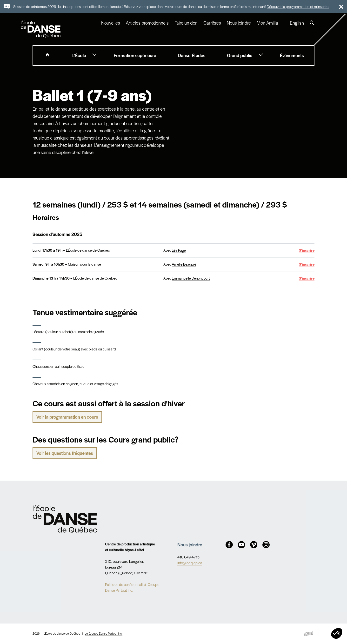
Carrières (212, 23)
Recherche (312, 23)
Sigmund (308, 634)
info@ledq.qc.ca (190, 563)
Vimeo (254, 545)
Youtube (241, 545)
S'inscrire (307, 250)
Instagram (266, 545)
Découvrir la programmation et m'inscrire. (298, 6)
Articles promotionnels (147, 23)
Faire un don (186, 23)
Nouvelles (111, 23)
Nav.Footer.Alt (65, 519)
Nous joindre (239, 23)
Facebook (229, 545)
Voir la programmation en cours (67, 417)
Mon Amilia (267, 23)
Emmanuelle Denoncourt (191, 278)
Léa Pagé (179, 250)
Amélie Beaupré (184, 264)
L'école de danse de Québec (41, 29)
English (297, 23)
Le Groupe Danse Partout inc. (104, 633)
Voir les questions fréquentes (65, 453)
